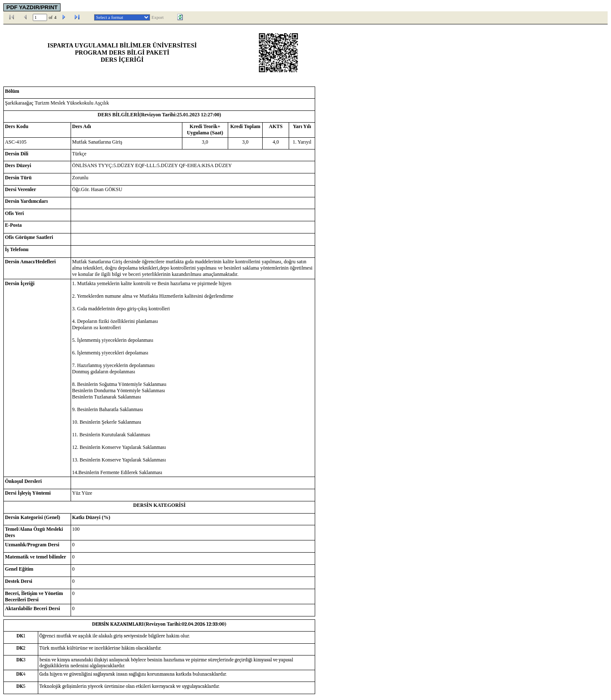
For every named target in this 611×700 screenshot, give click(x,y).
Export (158, 17)
